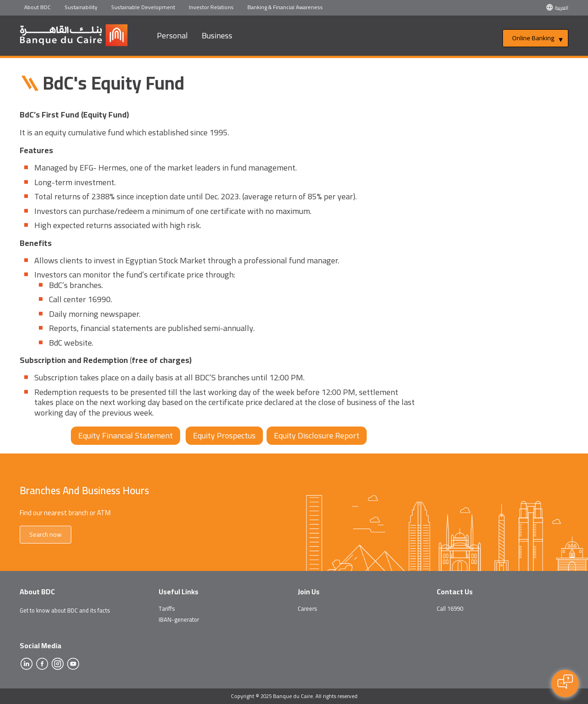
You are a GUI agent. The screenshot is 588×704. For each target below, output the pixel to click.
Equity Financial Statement (126, 435)
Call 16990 (450, 608)
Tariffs (167, 608)
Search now (45, 534)
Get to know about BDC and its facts (65, 610)
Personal (172, 35)
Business (217, 35)
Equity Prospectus (224, 435)
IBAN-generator (179, 619)
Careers (307, 608)
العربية (562, 8)
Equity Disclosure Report (317, 435)
